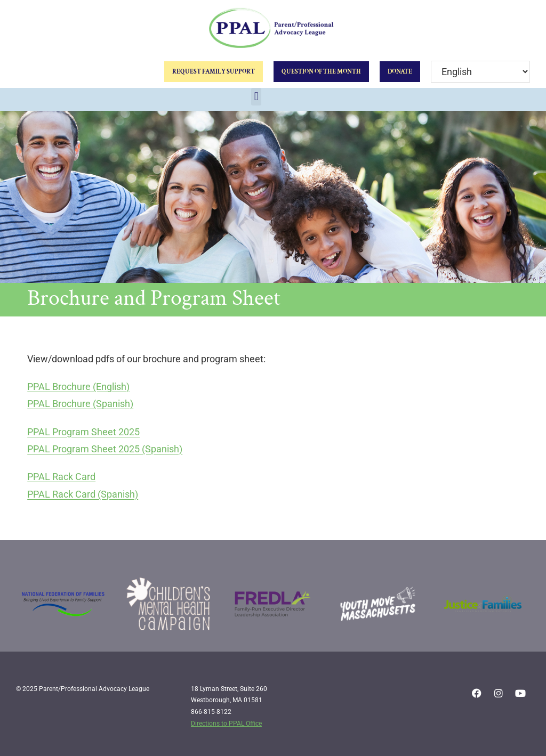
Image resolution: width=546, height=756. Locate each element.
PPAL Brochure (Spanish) (80, 404)
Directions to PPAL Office (226, 724)
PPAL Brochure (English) (78, 387)
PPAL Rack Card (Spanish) (83, 494)
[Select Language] (480, 72)
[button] (256, 97)
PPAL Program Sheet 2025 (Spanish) (105, 449)
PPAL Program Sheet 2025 (83, 432)
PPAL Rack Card (61, 477)
